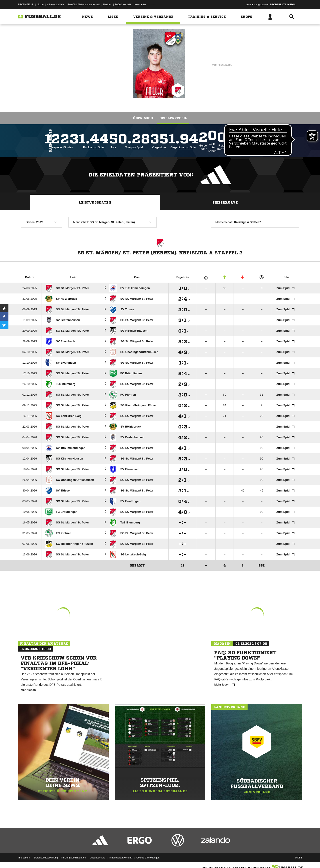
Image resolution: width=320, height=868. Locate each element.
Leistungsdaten (95, 202)
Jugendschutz (98, 858)
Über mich (143, 118)
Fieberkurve (225, 202)
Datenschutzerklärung (46, 858)
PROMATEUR (25, 4)
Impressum (24, 858)
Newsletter (140, 4)
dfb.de (40, 4)
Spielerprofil (173, 118)
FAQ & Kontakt (123, 4)
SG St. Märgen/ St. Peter (84, 63)
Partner (107, 4)
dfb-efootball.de (56, 4)
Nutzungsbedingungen (74, 858)
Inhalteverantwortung (121, 858)
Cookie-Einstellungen (148, 858)
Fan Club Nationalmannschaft (84, 4)
